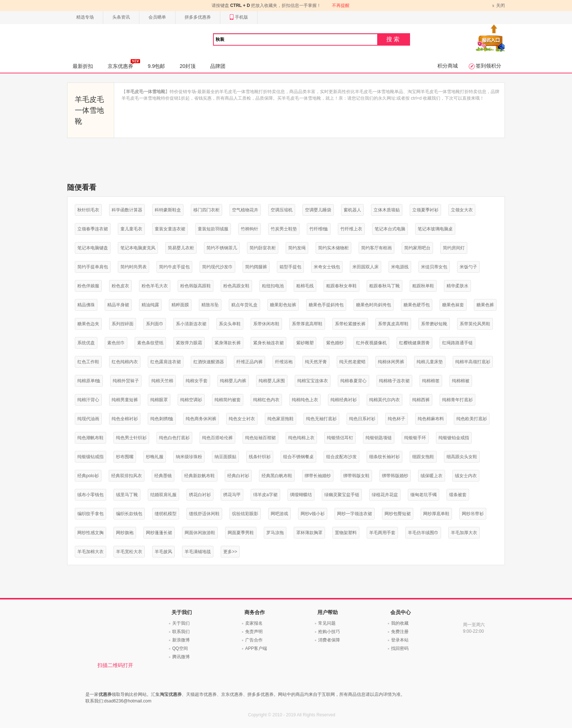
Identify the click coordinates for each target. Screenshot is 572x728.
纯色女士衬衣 (242, 419)
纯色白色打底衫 (174, 438)
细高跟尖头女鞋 (462, 457)
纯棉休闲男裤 (391, 362)
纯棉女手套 (197, 381)
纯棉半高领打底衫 (473, 362)
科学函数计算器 (127, 210)
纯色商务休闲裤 (201, 419)
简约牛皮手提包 (174, 267)
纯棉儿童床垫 (430, 362)
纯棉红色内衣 (266, 400)
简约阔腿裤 (256, 267)
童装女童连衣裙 (170, 229)
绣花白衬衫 (200, 495)
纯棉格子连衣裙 (394, 381)
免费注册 (400, 632)
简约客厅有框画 (376, 248)
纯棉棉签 (431, 381)
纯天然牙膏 (316, 362)
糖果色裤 (485, 305)
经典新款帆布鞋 (200, 476)
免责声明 (254, 632)
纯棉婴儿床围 (272, 381)
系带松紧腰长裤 (350, 324)
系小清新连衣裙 (191, 324)
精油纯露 (150, 305)
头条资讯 (121, 17)
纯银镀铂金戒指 (454, 438)
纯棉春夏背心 (353, 381)
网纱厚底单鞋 (436, 514)
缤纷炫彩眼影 (245, 514)
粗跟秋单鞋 (423, 286)
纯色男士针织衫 (131, 438)
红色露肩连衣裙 (166, 362)
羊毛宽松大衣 (129, 552)
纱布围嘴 (125, 457)
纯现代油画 (88, 419)
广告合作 (254, 640)
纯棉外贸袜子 (126, 381)
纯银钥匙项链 (379, 438)
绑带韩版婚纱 (395, 476)
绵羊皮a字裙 (265, 495)
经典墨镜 (163, 476)
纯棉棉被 (461, 381)
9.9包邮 (156, 66)
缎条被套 (458, 495)
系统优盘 (86, 343)
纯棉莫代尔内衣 (384, 400)
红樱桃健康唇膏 (414, 343)
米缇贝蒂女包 (434, 267)
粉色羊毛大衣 (155, 286)
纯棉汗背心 (88, 400)
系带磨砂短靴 (434, 324)
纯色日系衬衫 (362, 419)
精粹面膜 (180, 305)
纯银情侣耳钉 (340, 438)
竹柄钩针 (250, 229)
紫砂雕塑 (305, 343)
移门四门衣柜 (206, 210)
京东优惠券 (124, 64)
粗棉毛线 (305, 286)
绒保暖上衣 (432, 476)
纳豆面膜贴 (225, 457)
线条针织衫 (260, 457)
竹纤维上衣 (351, 229)
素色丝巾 (116, 343)
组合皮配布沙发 (341, 457)
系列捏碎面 (123, 324)
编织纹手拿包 (90, 514)
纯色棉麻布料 (431, 419)
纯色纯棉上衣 (301, 438)
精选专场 (85, 17)
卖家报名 (254, 623)
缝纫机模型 (166, 514)
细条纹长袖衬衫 (384, 457)
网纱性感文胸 (90, 533)
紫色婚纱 (335, 343)
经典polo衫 (88, 476)
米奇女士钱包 (327, 267)
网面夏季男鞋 (241, 533)
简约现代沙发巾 (217, 267)
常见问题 (327, 623)
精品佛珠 (86, 305)
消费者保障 (329, 640)
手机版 (239, 17)
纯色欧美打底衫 (472, 419)
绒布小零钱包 (90, 495)
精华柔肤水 (457, 286)
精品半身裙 (118, 305)
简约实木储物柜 (333, 248)
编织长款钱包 (129, 514)
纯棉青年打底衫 (457, 400)
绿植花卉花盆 (385, 495)
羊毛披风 (163, 552)
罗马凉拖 (275, 533)
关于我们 (181, 623)
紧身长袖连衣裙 (268, 343)
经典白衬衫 (238, 476)
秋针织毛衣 (88, 210)
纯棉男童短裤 (125, 400)
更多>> (230, 552)
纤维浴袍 (284, 362)
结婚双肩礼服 (163, 495)
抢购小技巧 (329, 632)
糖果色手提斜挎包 (326, 305)
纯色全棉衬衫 (125, 419)
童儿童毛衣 (131, 229)
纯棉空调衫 (191, 400)
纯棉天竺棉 (162, 381)
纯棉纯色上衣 (305, 400)
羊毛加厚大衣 (464, 533)
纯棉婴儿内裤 (233, 381)
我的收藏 (400, 623)
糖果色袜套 (453, 305)
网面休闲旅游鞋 (200, 533)
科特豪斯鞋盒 (168, 210)
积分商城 (448, 66)
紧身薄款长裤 (228, 343)
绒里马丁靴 (127, 495)
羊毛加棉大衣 (90, 552)
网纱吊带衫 (473, 514)
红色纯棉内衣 (125, 362)
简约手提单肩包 (93, 267)
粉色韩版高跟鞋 (196, 286)
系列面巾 (155, 324)
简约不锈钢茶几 (222, 248)
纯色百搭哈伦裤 (217, 438)
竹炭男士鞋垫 (284, 229)
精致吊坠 (210, 305)
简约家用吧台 (417, 248)
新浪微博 (181, 640)
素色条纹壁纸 (150, 343)
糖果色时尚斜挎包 (374, 305)
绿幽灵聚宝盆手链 (342, 495)
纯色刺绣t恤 (162, 419)
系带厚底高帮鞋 (307, 324)
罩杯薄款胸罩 (309, 533)
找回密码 (400, 648)
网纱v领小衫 (313, 514)
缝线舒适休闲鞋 (204, 514)
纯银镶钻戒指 (90, 457)
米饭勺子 (468, 267)
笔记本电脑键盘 (93, 248)
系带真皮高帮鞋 (393, 324)
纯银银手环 (415, 438)
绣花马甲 (232, 495)
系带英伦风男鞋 (475, 324)
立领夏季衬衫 (425, 210)
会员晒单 (157, 17)
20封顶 (188, 66)
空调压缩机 (282, 210)
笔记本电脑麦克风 (138, 248)
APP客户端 (256, 648)
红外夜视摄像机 (371, 343)
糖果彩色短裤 (283, 305)
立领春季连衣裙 (93, 229)
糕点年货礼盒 (244, 305)
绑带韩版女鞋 (356, 476)
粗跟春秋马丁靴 (384, 286)
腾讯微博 (181, 657)
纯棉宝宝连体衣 (313, 381)
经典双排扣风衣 (127, 476)
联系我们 (181, 632)
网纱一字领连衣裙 (355, 514)
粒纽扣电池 (273, 286)
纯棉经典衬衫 (344, 400)
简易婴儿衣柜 (181, 248)
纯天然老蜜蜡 (352, 362)
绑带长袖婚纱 (318, 476)
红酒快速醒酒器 (209, 362)
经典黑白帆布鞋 (277, 476)
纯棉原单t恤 (89, 381)
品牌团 (218, 66)
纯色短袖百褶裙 (260, 438)
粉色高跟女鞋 (236, 286)
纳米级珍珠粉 (189, 457)
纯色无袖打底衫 (321, 419)
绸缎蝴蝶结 (301, 495)
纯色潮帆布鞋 (90, 438)
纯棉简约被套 (228, 400)
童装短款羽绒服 (213, 229)
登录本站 (400, 640)
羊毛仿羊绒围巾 (423, 533)
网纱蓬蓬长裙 (159, 533)
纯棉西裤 (421, 400)
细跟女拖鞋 (423, 457)
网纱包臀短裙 (398, 514)
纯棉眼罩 (159, 400)
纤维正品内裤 (250, 362)
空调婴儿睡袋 (318, 210)
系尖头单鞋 (230, 324)
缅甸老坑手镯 (424, 495)
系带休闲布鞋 (266, 324)
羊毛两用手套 (382, 533)
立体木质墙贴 (387, 210)
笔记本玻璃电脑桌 (435, 229)
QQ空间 (180, 648)
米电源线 (400, 267)
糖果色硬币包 (417, 305)
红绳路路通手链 (457, 343)
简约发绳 (297, 248)
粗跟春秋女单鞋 (341, 286)
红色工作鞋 (88, 362)
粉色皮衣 (120, 286)
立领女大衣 (462, 210)
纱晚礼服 (155, 457)
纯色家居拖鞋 (281, 419)
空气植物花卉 (245, 210)
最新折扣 (83, 66)
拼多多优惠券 (198, 17)
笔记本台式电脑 (390, 229)
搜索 (394, 39)
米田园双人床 (366, 267)
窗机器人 (352, 210)
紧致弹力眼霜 (189, 343)
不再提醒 (341, 5)
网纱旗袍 (125, 533)
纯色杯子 (397, 419)
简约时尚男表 (134, 267)
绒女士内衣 (466, 476)
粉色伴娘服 (88, 286)
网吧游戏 (279, 514)
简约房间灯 (454, 248)
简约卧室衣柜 (263, 248)
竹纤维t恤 (319, 229)
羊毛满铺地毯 (198, 552)
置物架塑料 (346, 533)
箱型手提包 (290, 267)
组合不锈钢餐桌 (298, 457)
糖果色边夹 (88, 324)
